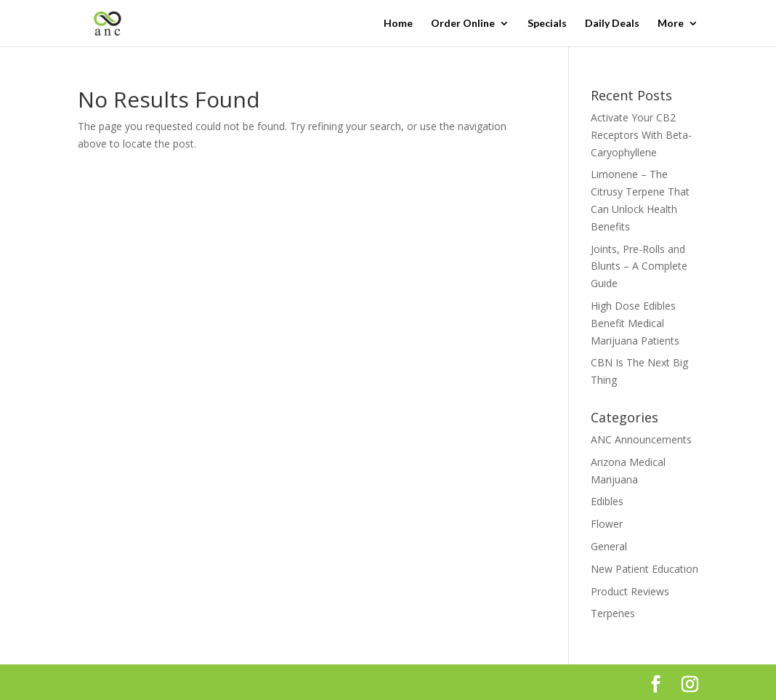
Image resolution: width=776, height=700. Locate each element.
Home (398, 24)
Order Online (463, 24)
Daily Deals (612, 24)
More (671, 24)
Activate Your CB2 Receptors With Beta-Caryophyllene (641, 135)
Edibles (607, 501)
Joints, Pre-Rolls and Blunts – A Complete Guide (639, 266)
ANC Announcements (641, 439)
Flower (607, 524)
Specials (547, 24)
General (609, 546)
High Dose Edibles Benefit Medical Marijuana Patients (635, 323)
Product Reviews (630, 591)
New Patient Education (644, 569)
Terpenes (613, 613)
